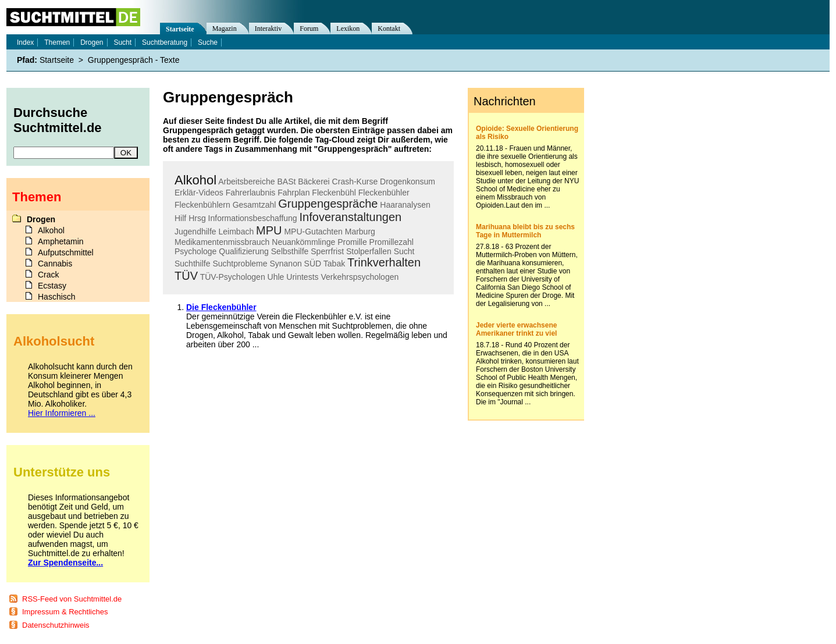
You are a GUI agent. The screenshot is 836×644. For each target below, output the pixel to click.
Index (25, 42)
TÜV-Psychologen (233, 277)
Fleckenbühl (334, 193)
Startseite (180, 29)
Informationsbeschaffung (253, 218)
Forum (309, 29)
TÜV (186, 276)
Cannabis (55, 264)
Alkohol (195, 180)
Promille (352, 242)
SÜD (313, 264)
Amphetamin (61, 241)
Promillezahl (392, 242)
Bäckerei (314, 182)
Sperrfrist (327, 251)
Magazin (225, 29)
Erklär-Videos (199, 193)
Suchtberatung (165, 42)
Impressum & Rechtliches (65, 612)
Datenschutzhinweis (56, 625)
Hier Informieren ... (62, 413)
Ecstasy (52, 286)
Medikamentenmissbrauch (222, 242)
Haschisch (57, 297)
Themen (57, 42)
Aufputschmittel (66, 252)
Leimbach (236, 232)
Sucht (404, 251)
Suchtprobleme (240, 264)
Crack (49, 275)
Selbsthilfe (290, 251)
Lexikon (348, 29)
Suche (208, 42)
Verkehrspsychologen (360, 277)
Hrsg (197, 218)
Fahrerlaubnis (251, 193)
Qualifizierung (244, 251)
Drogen (92, 42)
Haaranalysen (405, 205)
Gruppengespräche (328, 204)
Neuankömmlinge (303, 242)
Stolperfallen (369, 251)
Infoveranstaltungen (351, 217)
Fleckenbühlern (202, 205)
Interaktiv (268, 29)
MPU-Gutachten (313, 232)
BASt (286, 182)
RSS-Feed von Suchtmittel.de (72, 599)
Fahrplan (294, 193)
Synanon (285, 264)
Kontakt (389, 29)
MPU (269, 230)
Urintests (302, 277)
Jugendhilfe (195, 232)
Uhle (276, 277)
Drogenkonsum (408, 182)
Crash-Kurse (355, 182)
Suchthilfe (192, 264)
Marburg (360, 232)
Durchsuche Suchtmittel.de (58, 120)
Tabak (334, 264)
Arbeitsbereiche (246, 182)
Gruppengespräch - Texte (134, 60)
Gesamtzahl (255, 205)
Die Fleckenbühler (221, 307)
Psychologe (195, 251)
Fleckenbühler (384, 193)
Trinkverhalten (384, 262)
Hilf (180, 218)
